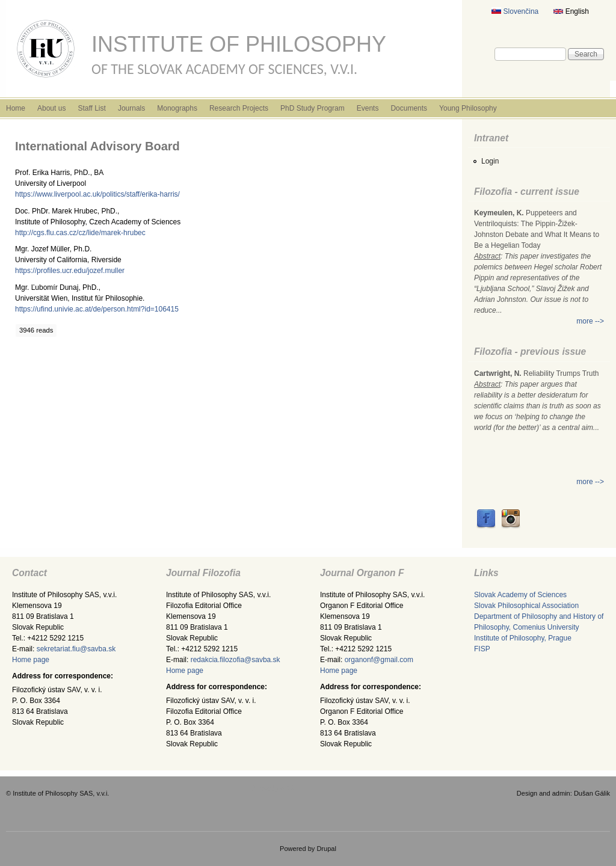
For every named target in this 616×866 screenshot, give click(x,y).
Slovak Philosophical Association (526, 606)
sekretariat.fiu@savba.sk (76, 649)
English (571, 11)
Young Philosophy (468, 108)
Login (490, 161)
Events (368, 108)
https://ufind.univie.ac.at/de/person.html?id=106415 (97, 309)
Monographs (177, 108)
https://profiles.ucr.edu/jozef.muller (70, 271)
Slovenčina (515, 11)
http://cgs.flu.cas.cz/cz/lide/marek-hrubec (80, 233)
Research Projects (239, 108)
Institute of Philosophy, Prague (523, 638)
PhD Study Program (313, 108)
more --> (590, 321)
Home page (31, 660)
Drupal (326, 849)
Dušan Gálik (592, 793)
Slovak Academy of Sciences (520, 595)
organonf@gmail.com (379, 660)
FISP (482, 649)
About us (51, 108)
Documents (409, 108)
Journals (131, 108)
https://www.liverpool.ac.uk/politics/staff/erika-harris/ (97, 194)
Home (16, 108)
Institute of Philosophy (239, 44)
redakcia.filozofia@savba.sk (236, 660)
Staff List (91, 108)
